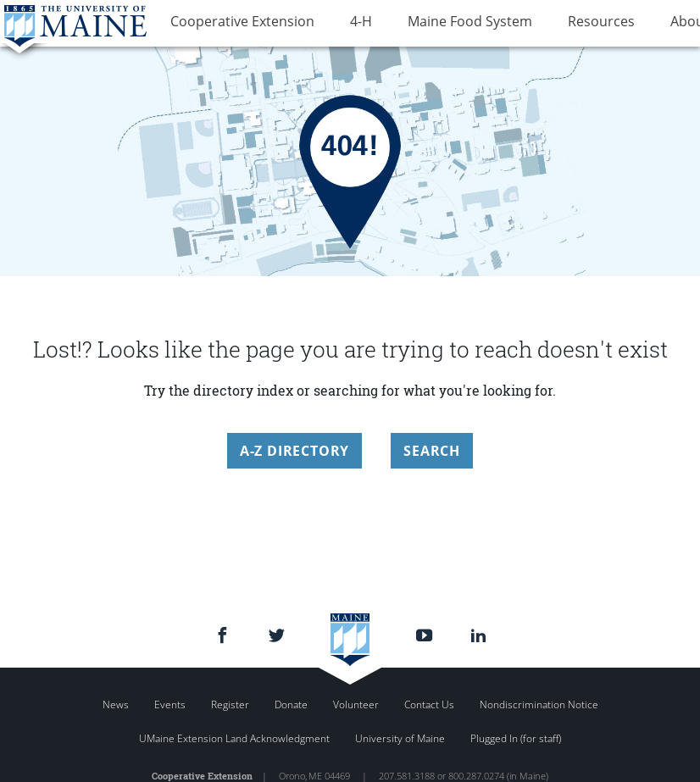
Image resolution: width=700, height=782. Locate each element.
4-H (338, 24)
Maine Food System (432, 24)
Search (432, 451)
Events (170, 704)
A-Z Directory (294, 451)
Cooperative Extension (235, 24)
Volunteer (356, 704)
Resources (548, 24)
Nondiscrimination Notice (539, 704)
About (621, 24)
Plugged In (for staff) (516, 738)
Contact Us (429, 704)
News (116, 704)
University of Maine (400, 738)
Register (230, 704)
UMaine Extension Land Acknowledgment (234, 738)
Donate (291, 704)
